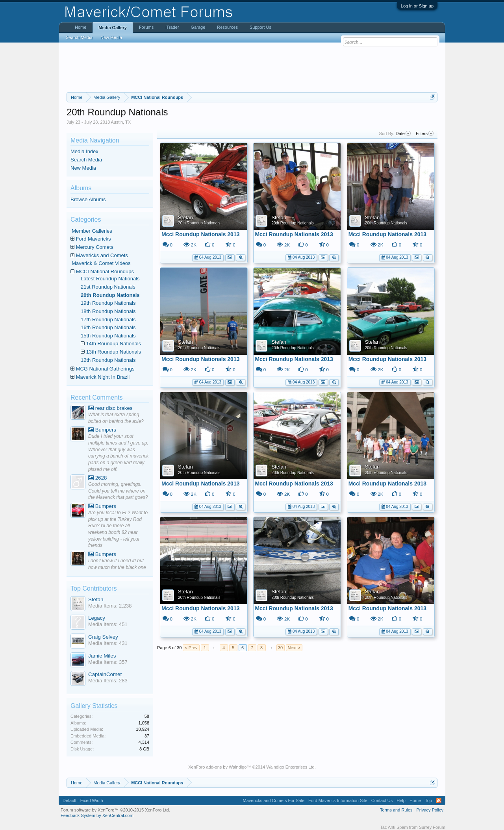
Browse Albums (88, 199)
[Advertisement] (252, 67)
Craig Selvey (103, 637)
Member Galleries (92, 231)
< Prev (191, 648)
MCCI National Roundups (105, 271)
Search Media (86, 160)
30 (280, 648)
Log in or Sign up (417, 6)
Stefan (185, 218)
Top (428, 800)
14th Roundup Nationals (114, 344)
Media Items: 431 (108, 643)
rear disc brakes (110, 408)
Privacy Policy (430, 810)
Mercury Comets (95, 247)
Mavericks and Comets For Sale (274, 800)
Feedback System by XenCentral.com (97, 815)
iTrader (172, 27)
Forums (146, 27)
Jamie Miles (102, 656)
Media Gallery (113, 28)
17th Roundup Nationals (108, 320)
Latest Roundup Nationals (110, 279)
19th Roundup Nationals (108, 303)
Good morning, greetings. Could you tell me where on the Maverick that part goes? (118, 491)
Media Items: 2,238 (110, 606)
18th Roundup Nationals (108, 311)
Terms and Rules (396, 810)
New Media (83, 168)
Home (81, 27)
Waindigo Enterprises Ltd (290, 767)
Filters (425, 133)
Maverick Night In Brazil (103, 377)
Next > (294, 648)
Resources (227, 27)
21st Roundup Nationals (108, 287)
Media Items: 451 (108, 624)
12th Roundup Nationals (108, 360)
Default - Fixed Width (83, 800)
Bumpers (102, 430)
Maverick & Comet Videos (101, 263)
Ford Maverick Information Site (338, 800)
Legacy (97, 618)
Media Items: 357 (108, 662)
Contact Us (382, 800)
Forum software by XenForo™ (115, 810)
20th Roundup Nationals (199, 223)
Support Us (260, 27)
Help (401, 800)
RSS (439, 800)
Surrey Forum (432, 827)
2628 (97, 478)
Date (403, 133)
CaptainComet (105, 674)
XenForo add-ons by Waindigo (217, 767)
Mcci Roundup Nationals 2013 (200, 234)
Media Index (84, 151)
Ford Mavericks (94, 239)
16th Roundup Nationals (108, 327)
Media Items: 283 (108, 681)
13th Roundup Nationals (114, 352)
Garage (198, 27)
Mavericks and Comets (102, 255)
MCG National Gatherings (105, 369)
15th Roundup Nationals (108, 336)
